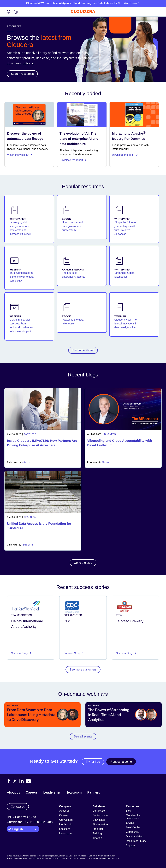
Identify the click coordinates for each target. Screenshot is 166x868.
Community (132, 832)
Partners (94, 792)
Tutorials (98, 838)
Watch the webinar (20, 155)
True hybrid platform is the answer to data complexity (22, 277)
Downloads (99, 820)
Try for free (93, 762)
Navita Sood (27, 545)
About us (13, 792)
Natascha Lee (28, 462)
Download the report (73, 160)
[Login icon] (9, 12)
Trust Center (133, 827)
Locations (65, 829)
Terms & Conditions (44, 856)
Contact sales (100, 815)
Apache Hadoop (13, 858)
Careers (32, 792)
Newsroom (74, 792)
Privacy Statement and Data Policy (65, 856)
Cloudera (106, 462)
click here (116, 858)
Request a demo (121, 762)
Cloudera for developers (133, 817)
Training (97, 833)
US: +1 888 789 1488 (21, 817)
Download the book (125, 155)
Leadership (52, 792)
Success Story (20, 653)
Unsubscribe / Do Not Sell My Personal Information (97, 856)
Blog (128, 811)
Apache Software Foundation (76, 858)
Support (130, 845)
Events (130, 823)
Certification (99, 811)
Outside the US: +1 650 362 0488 (30, 822)
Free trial (98, 829)
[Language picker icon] (16, 12)
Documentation (135, 836)
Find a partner (101, 824)
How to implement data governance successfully (72, 226)
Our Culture (66, 820)
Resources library (136, 841)
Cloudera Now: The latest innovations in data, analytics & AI (126, 324)
